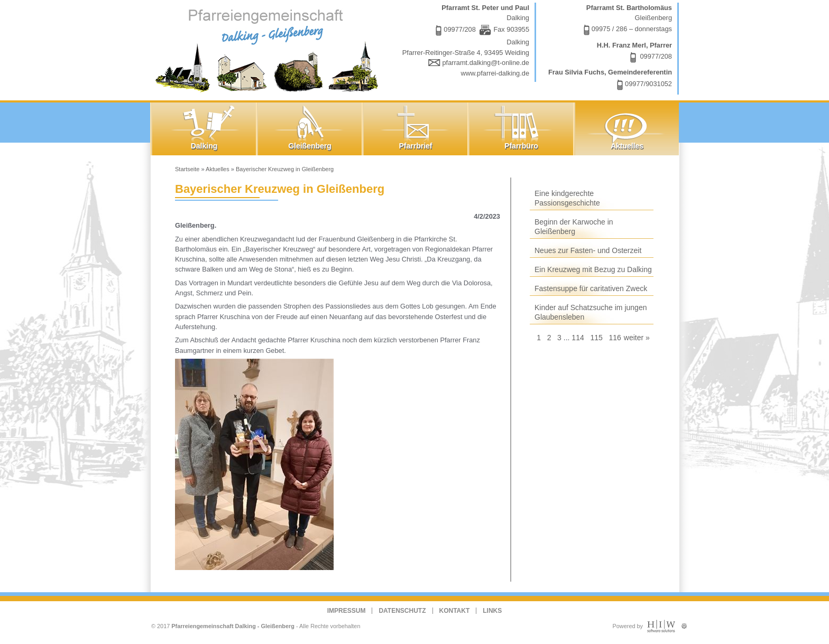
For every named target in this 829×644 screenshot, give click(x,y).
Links (492, 611)
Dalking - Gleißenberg (269, 49)
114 (578, 338)
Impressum (347, 611)
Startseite (187, 169)
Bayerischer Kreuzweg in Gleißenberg (285, 169)
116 (615, 338)
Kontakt (455, 611)
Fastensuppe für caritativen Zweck (591, 288)
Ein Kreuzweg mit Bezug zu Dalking (593, 269)
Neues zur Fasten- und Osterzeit (588, 250)
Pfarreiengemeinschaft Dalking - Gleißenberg (233, 626)
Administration (684, 624)
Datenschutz (402, 611)
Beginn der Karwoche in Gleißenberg (574, 227)
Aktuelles (218, 169)
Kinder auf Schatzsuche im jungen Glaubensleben (591, 312)
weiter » (637, 338)
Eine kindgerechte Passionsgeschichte (567, 198)
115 (596, 338)
